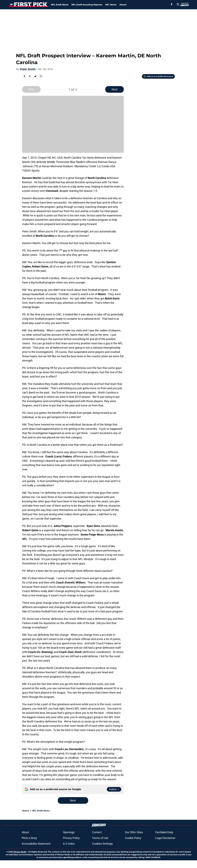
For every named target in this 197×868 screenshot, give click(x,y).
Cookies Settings (102, 844)
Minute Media (20, 852)
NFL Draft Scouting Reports (87, 5)
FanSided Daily (164, 832)
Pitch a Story (29, 838)
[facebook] (172, 4)
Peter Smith (28, 69)
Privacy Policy (71, 838)
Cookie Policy (133, 838)
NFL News (111, 5)
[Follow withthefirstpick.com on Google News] (114, 789)
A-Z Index (69, 844)
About (123, 5)
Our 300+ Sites (134, 832)
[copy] (41, 76)
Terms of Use (100, 838)
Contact (97, 832)
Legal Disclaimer (165, 838)
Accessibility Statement (36, 844)
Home (26, 811)
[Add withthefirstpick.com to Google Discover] (158, 76)
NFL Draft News (60, 5)
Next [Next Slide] (115, 89)
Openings (69, 832)
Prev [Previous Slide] (31, 89)
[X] (178, 4)
